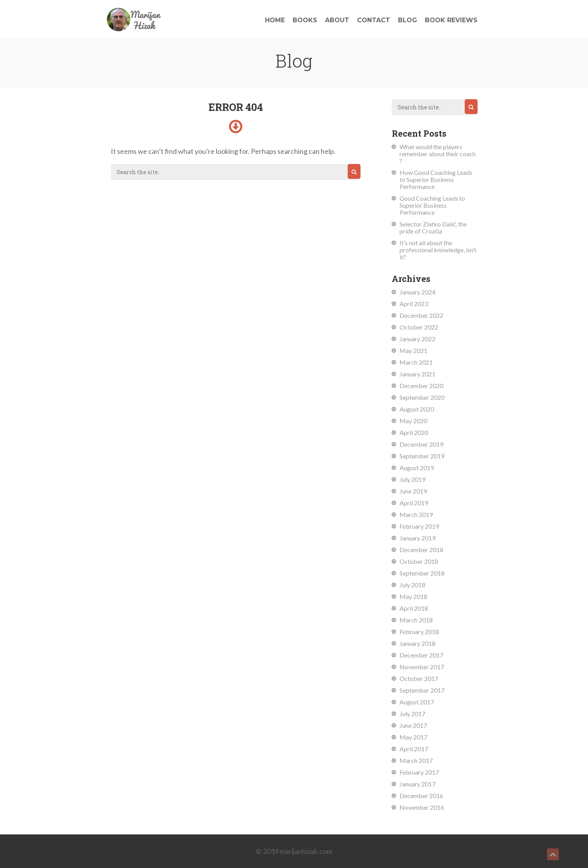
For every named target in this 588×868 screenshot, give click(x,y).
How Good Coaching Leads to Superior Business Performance (436, 179)
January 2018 (417, 643)
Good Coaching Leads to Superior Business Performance (432, 205)
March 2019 (416, 514)
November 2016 (422, 807)
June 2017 (413, 725)
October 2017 (419, 678)
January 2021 (417, 374)
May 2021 (413, 350)
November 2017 (422, 667)
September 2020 (422, 397)
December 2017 (421, 655)
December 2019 (421, 444)
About (337, 20)
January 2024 (417, 292)
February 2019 (419, 526)
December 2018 (421, 550)
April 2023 (414, 304)
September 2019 (422, 456)
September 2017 (422, 690)
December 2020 (421, 386)
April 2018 (414, 608)
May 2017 (413, 737)
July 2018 (412, 585)
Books (305, 20)
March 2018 (416, 620)
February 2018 (419, 632)
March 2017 (416, 760)
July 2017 (412, 714)
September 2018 (422, 573)
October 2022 (419, 327)
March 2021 (416, 362)
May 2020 (413, 421)
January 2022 (417, 339)
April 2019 (414, 503)
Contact (374, 20)
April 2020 (414, 432)
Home (275, 20)
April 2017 (414, 749)
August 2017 (417, 702)
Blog (408, 20)
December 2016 (421, 796)
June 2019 (413, 491)
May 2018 (413, 596)
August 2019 (417, 468)
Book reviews (451, 20)
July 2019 (412, 479)
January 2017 (417, 784)
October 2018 (419, 561)
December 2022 (421, 315)
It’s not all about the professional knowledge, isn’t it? (438, 250)
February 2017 (419, 772)
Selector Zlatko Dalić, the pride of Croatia (433, 227)
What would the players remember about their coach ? (438, 154)
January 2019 (417, 538)
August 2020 (417, 409)
